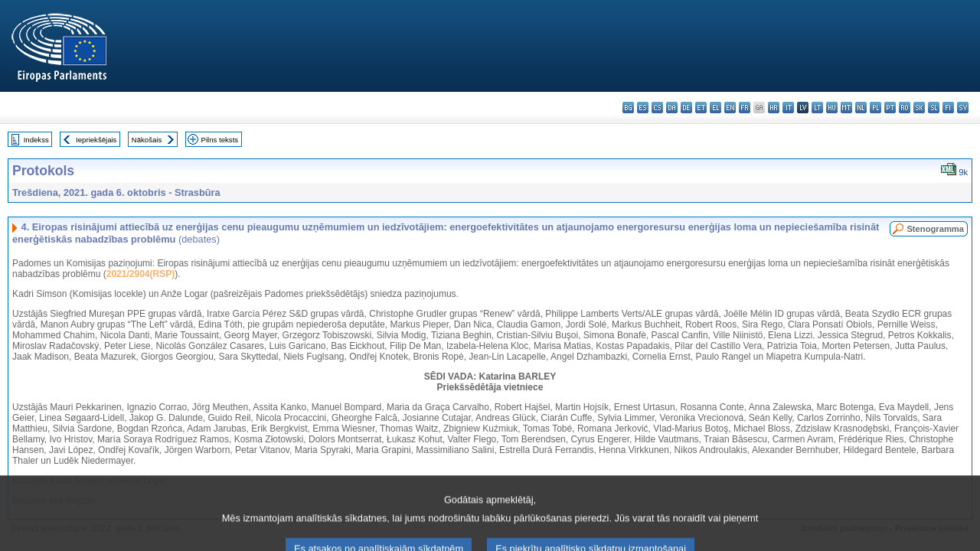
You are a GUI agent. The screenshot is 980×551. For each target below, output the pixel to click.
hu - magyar (832, 108)
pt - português (890, 108)
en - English (730, 108)
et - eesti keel (701, 108)
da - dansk (672, 108)
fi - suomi (948, 108)
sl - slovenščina (934, 108)
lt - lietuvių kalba (817, 108)
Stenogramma (935, 229)
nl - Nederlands (861, 108)
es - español (643, 108)
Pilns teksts (220, 140)
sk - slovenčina (919, 108)
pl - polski (875, 108)
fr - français (745, 108)
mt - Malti (846, 108)
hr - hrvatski (774, 108)
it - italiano (788, 108)
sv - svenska (963, 108)
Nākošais (147, 140)
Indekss (36, 140)
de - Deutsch (686, 108)
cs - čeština (657, 108)
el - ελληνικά (715, 108)
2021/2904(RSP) (140, 274)
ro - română (905, 108)
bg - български (628, 108)
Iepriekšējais (96, 140)
